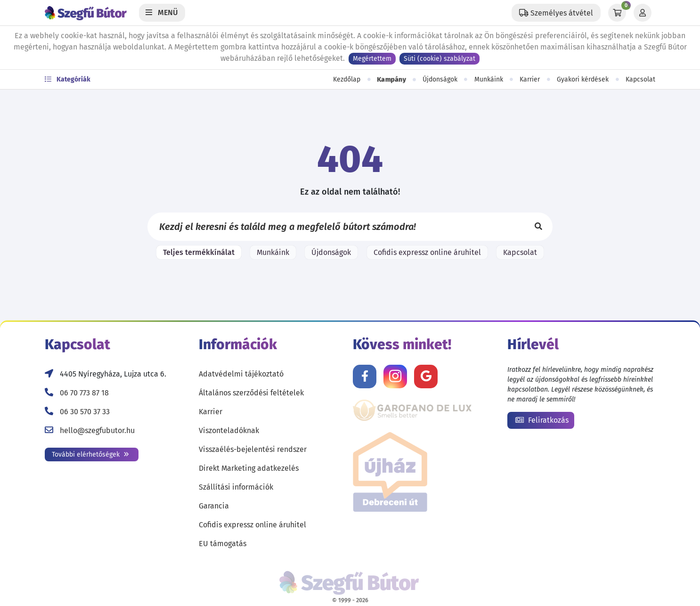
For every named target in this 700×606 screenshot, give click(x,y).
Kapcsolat (640, 79)
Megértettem (372, 59)
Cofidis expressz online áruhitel (427, 252)
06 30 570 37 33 (85, 412)
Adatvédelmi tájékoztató (241, 374)
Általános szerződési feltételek (251, 393)
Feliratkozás (542, 420)
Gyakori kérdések (583, 79)
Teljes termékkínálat (199, 252)
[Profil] (643, 13)
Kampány (391, 80)
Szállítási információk (236, 487)
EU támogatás (223, 544)
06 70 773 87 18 (84, 393)
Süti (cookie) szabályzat (440, 59)
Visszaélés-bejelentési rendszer (253, 449)
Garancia (214, 506)
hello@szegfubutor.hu (97, 430)
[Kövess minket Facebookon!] (365, 377)
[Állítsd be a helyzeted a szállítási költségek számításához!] (556, 13)
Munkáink (489, 79)
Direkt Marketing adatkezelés (249, 468)
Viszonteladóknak (229, 430)
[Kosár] (617, 13)
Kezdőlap (347, 79)
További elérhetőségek (90, 454)
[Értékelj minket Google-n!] (426, 377)
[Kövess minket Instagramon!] (395, 377)
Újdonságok (440, 79)
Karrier (530, 79)
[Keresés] (538, 227)
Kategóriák (68, 79)
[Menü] (162, 13)
